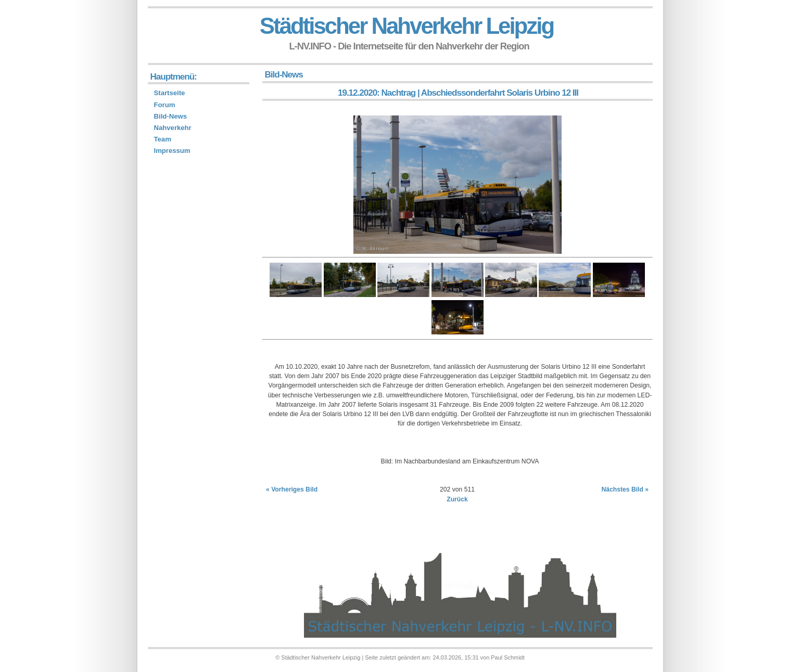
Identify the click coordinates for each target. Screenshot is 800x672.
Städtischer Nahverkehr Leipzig (407, 26)
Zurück (457, 499)
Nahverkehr (173, 128)
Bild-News (170, 116)
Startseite (170, 93)
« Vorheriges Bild (292, 489)
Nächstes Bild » (625, 489)
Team (163, 139)
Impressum (172, 151)
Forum (165, 105)
